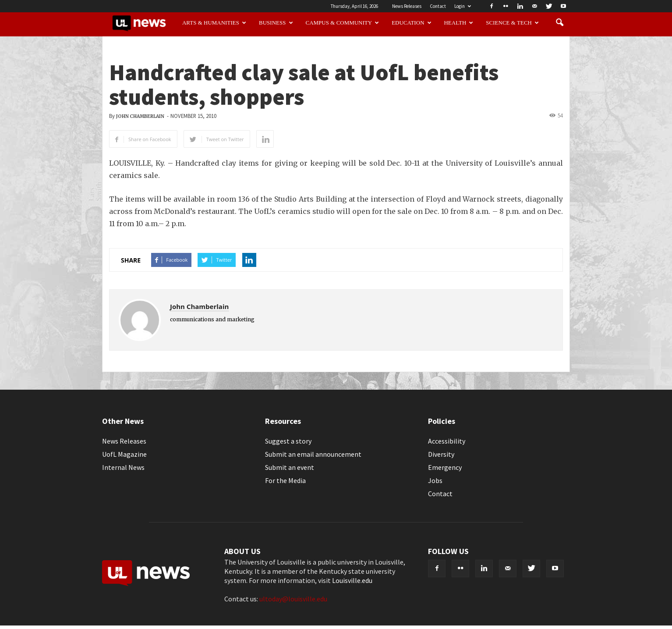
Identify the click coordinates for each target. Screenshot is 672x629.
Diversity (441, 454)
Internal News (123, 467)
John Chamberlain (140, 116)
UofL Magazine (124, 454)
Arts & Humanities (214, 23)
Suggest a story (288, 441)
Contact (438, 6)
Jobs (435, 480)
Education (412, 23)
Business (276, 23)
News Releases (407, 6)
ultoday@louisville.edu (293, 599)
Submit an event (290, 467)
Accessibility (447, 441)
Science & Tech (512, 23)
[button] (559, 23)
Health (459, 23)
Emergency (445, 467)
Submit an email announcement (313, 454)
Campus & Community (343, 23)
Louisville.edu (352, 580)
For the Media (285, 480)
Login (463, 6)
